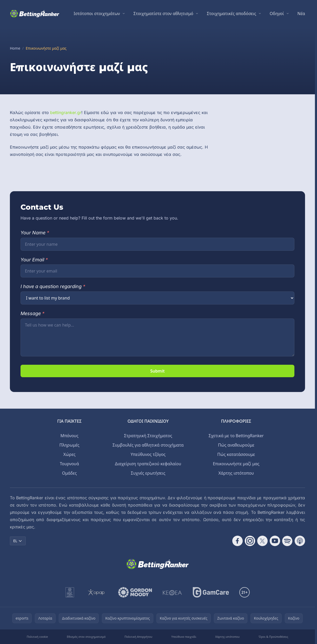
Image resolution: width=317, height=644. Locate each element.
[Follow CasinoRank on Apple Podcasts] (300, 541)
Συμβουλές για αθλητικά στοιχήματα (148, 445)
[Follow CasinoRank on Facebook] (237, 541)
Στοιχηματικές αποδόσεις (232, 14)
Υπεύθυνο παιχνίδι (184, 637)
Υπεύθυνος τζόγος (148, 454)
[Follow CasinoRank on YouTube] (275, 541)
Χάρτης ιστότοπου (236, 473)
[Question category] (157, 298)
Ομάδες (70, 473)
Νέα (301, 14)
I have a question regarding (53, 286)
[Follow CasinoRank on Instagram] (250, 541)
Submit (157, 371)
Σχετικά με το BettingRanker (236, 436)
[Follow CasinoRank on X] (262, 541)
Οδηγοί (277, 14)
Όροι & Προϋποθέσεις (273, 637)
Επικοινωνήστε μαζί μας (236, 464)
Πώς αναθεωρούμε (236, 445)
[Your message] (157, 337)
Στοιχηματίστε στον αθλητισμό (163, 14)
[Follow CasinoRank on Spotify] (287, 541)
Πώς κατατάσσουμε (236, 454)
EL (18, 541)
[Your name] (157, 244)
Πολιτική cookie (37, 637)
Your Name (35, 233)
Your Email (34, 260)
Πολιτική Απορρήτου (138, 637)
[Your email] (157, 271)
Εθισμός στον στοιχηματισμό (86, 637)
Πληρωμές (70, 445)
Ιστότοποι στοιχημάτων (97, 14)
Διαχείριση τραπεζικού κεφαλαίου (148, 464)
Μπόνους (69, 436)
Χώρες (70, 454)
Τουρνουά (69, 464)
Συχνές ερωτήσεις (148, 473)
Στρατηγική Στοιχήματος (148, 436)
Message (32, 313)
